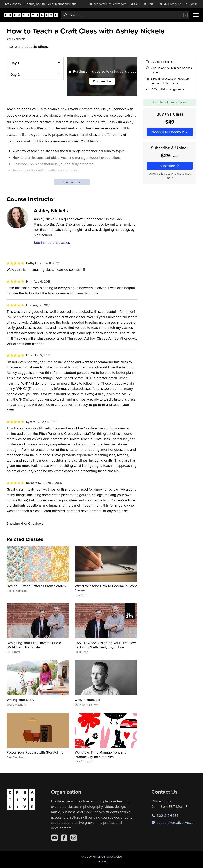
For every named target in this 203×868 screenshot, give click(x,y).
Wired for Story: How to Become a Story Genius (106, 588)
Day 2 (15, 74)
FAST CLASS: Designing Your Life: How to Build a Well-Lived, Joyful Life (105, 645)
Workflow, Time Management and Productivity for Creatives (101, 754)
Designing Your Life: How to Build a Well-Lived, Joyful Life (34, 645)
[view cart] (149, 4)
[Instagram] (74, 838)
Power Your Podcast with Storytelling (35, 752)
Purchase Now (102, 81)
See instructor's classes (52, 242)
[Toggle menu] (196, 15)
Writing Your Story (20, 700)
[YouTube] (55, 838)
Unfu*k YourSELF (88, 700)
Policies (102, 862)
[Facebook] (64, 838)
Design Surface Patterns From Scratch (36, 586)
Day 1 (15, 63)
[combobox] (125, 15)
